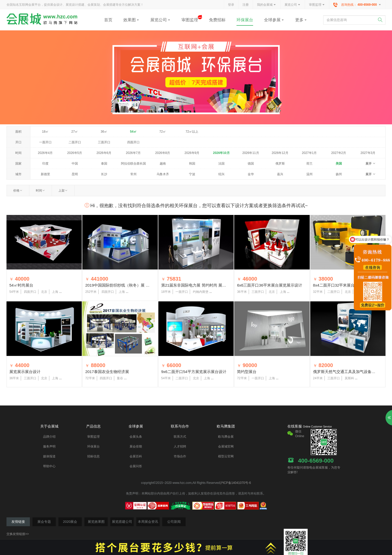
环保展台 (245, 20)
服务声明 (49, 446)
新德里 (45, 174)
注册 (246, 5)
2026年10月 (221, 153)
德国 (251, 164)
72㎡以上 (192, 132)
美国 (339, 164)
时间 (40, 191)
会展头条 (136, 437)
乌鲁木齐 (163, 174)
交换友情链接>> (18, 534)
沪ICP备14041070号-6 (235, 483)
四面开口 (133, 142)
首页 (108, 20)
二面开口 (75, 142)
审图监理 (317, 5)
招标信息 (93, 456)
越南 (163, 164)
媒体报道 (49, 456)
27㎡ (75, 132)
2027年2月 (339, 153)
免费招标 (217, 20)
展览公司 (293, 5)
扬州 (339, 174)
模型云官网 (226, 456)
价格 (18, 191)
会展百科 (136, 456)
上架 (63, 191)
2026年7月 (133, 153)
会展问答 (136, 466)
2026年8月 (163, 153)
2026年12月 (280, 153)
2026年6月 (104, 153)
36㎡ (104, 132)
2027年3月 (368, 153)
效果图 (131, 20)
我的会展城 (267, 5)
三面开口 (104, 142)
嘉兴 (280, 174)
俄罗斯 (280, 164)
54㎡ (133, 132)
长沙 (104, 174)
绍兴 (221, 174)
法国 (221, 164)
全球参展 (274, 20)
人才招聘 (180, 446)
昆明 (75, 174)
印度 (45, 164)
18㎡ (45, 132)
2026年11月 (251, 153)
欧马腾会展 (226, 437)
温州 (309, 174)
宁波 (192, 174)
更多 (301, 20)
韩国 (192, 164)
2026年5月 (75, 153)
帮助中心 (49, 466)
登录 (231, 5)
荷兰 (309, 164)
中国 (75, 164)
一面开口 (45, 142)
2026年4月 (45, 153)
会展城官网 (226, 446)
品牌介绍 (49, 437)
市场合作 (180, 456)
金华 (251, 174)
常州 (133, 174)
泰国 (104, 164)
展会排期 (136, 446)
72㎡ (163, 132)
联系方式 (180, 437)
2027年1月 (309, 153)
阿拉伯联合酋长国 (133, 164)
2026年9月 (192, 153)
